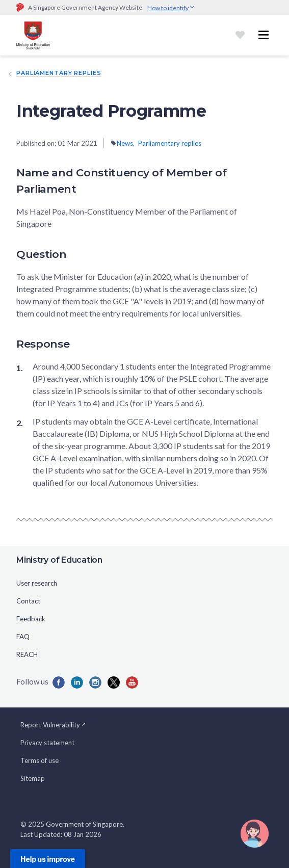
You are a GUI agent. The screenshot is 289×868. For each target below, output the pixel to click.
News (125, 143)
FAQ (23, 637)
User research (37, 583)
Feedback (31, 619)
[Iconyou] (132, 682)
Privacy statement (47, 743)
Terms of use (40, 760)
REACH (27, 654)
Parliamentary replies (59, 73)
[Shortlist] (240, 35)
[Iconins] (95, 682)
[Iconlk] (77, 682)
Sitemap (33, 778)
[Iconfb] (59, 682)
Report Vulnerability (54, 725)
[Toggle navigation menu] (264, 35)
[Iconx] (114, 682)
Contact (28, 601)
